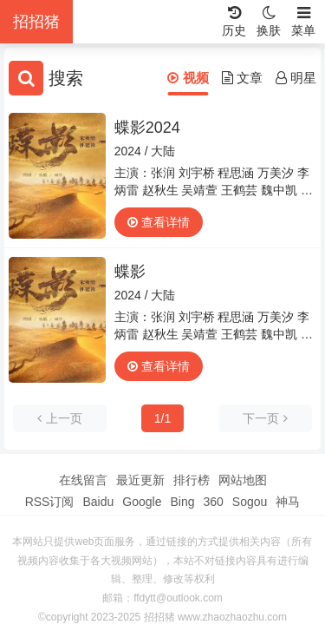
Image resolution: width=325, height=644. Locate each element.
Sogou (250, 502)
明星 (296, 78)
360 (213, 502)
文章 (242, 78)
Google (142, 502)
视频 (188, 78)
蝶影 (130, 272)
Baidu (98, 502)
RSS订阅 (50, 502)
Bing (182, 502)
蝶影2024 (147, 128)
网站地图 (243, 480)
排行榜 (192, 480)
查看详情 (159, 222)
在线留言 (83, 480)
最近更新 (140, 480)
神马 (288, 502)
